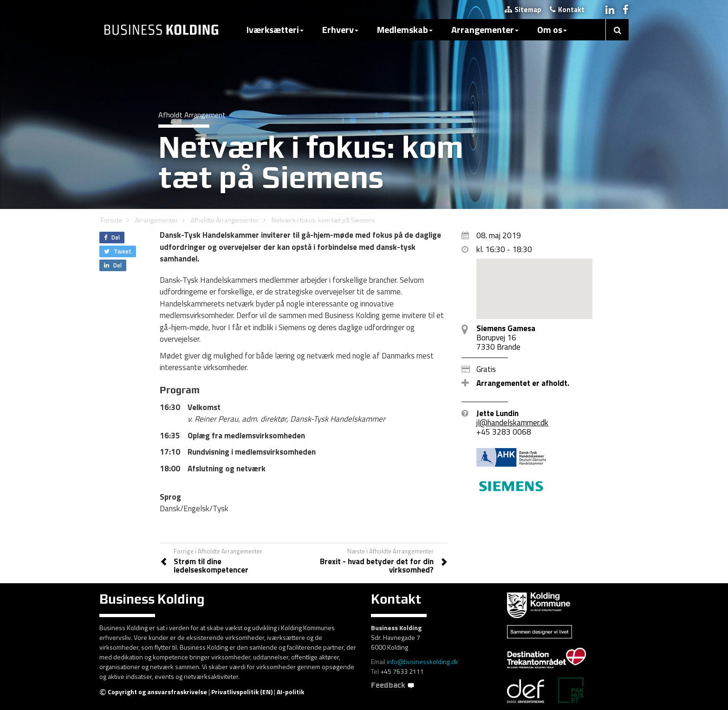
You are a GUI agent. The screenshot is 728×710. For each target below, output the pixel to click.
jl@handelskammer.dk (512, 423)
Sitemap (523, 10)
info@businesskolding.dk (422, 661)
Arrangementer (485, 29)
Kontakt (567, 10)
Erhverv (340, 29)
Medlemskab (405, 29)
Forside (111, 220)
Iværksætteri (275, 29)
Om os (552, 29)
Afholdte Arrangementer (225, 220)
